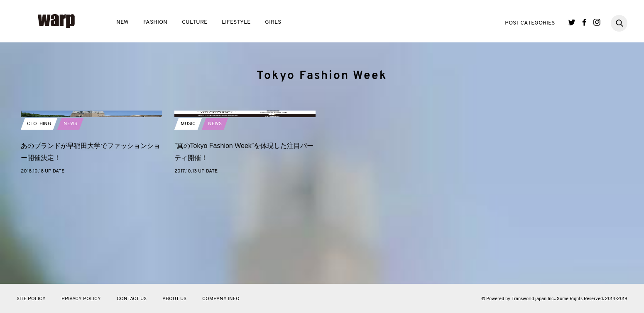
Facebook (584, 22)
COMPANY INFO (221, 299)
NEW (122, 22)
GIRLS (273, 22)
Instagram (597, 22)
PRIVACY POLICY (81, 299)
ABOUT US (174, 299)
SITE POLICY (31, 299)
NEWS (70, 219)
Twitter (572, 22)
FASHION (155, 22)
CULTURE (195, 22)
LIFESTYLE (236, 22)
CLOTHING (39, 219)
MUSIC (188, 219)
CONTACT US (132, 299)
